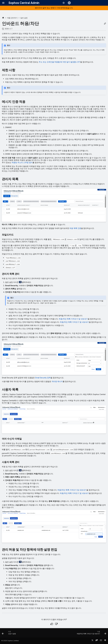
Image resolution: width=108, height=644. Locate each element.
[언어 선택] (69, 3)
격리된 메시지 (57, 381)
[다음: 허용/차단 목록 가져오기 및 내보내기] (91, 633)
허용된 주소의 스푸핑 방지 (22, 162)
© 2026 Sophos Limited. (10, 641)
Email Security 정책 (43, 378)
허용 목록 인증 (75, 228)
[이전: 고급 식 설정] (9, 633)
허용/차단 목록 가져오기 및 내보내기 (73, 319)
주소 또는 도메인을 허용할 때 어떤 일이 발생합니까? (60, 62)
